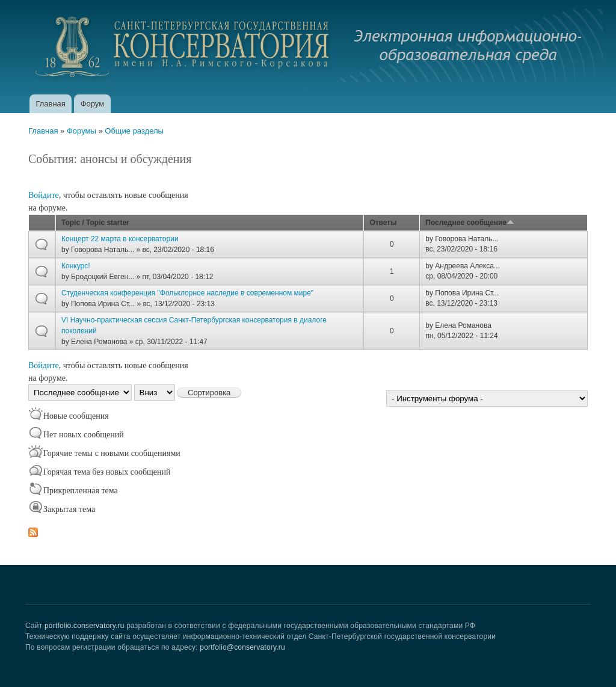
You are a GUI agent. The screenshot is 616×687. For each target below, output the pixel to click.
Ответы (383, 223)
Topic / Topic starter (95, 223)
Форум (93, 104)
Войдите (44, 195)
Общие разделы (134, 131)
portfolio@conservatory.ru (242, 647)
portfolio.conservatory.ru (85, 626)
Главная (50, 104)
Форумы (82, 131)
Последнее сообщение (470, 223)
